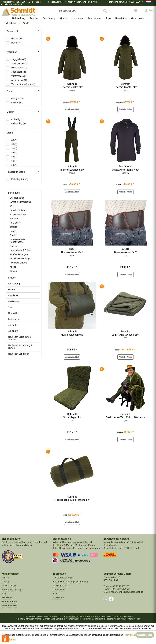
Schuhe (12, 278)
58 (14, 161)
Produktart (12, 52)
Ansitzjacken (19, 63)
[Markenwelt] (95, 18)
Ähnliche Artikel (72, 109)
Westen (13, 206)
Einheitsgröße (20, 179)
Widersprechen (145, 635)
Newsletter (13, 313)
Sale (10, 307)
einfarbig (17, 119)
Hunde (11, 290)
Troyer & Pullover (18, 214)
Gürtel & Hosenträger (20, 259)
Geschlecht (12, 31)
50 (14, 144)
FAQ (4, 593)
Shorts (13, 235)
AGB (55, 593)
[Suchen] (105, 11)
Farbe (9, 91)
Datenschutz (59, 590)
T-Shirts (13, 227)
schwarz (17, 103)
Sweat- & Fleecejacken (21, 202)
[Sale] (108, 18)
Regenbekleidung (18, 263)
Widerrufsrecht (60, 586)
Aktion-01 (13, 325)
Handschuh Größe (16, 172)
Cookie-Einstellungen (63, 578)
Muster (10, 112)
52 (14, 148)
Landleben (13, 295)
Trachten (14, 219)
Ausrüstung (14, 284)
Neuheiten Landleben (19, 354)
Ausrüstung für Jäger (12, 590)
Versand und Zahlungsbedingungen (70, 582)
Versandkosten (73, 617)
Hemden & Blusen (18, 210)
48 (14, 140)
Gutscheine (14, 319)
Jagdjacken (19, 59)
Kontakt (6, 578)
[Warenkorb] (151, 11)
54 (14, 153)
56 (14, 157)
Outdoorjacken (17, 198)
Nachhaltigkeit (9, 586)
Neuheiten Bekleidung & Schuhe (20, 338)
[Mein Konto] (143, 11)
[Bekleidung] (19, 18)
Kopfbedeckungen (19, 254)
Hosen (13, 231)
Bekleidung (14, 193)
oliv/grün (17, 98)
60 (14, 165)
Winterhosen (19, 76)
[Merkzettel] (136, 11)
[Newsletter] (121, 18)
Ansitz (13, 267)
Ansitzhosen (19, 80)
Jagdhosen (19, 72)
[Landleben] (78, 18)
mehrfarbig (19, 123)
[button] (5, 639)
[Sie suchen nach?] (83, 11)
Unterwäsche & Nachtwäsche (17, 241)
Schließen (130, 635)
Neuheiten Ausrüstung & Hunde (20, 347)
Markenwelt (14, 301)
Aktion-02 (13, 331)
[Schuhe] (34, 18)
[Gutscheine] (138, 18)
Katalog (6, 582)
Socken (13, 246)
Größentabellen (9, 601)
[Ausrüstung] (49, 18)
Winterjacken (19, 68)
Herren (16, 43)
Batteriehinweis (9, 605)
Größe (10, 133)
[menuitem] (83, 11)
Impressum (58, 597)
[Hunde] (64, 18)
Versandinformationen (130, 619)
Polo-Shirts (15, 223)
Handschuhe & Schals (20, 250)
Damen (17, 39)
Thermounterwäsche (23, 84)
